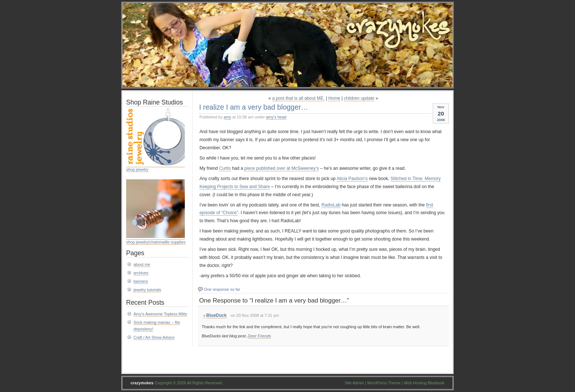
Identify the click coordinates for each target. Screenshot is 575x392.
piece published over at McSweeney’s (281, 168)
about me (142, 264)
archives (141, 273)
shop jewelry (137, 169)
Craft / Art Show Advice (154, 337)
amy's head (276, 117)
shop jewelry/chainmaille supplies (156, 242)
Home (334, 98)
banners (141, 281)
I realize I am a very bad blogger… (254, 107)
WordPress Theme (384, 383)
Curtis (225, 168)
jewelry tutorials (147, 290)
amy (228, 117)
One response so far (222, 289)
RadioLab (331, 205)
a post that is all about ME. (298, 98)
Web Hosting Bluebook (424, 383)
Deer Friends (259, 336)
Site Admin (354, 383)
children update (359, 98)
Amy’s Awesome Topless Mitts (160, 314)
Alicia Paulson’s (352, 179)
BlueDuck (217, 315)
